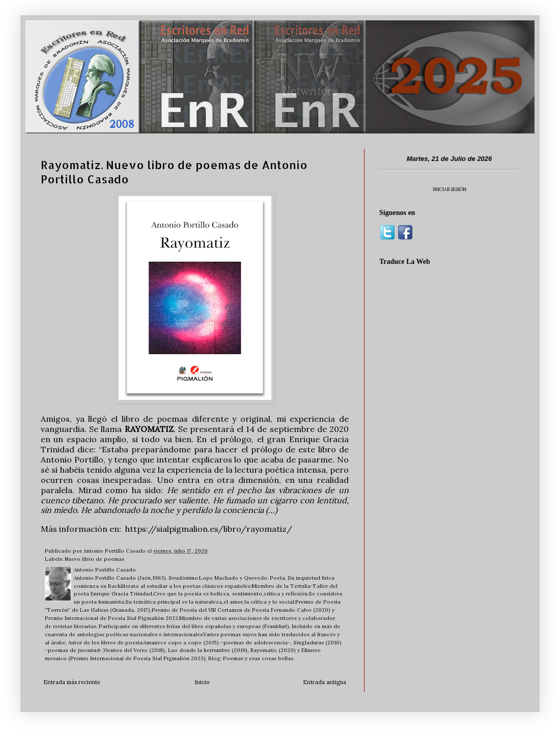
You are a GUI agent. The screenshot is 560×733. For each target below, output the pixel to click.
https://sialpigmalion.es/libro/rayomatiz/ (209, 529)
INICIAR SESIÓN (450, 189)
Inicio (202, 682)
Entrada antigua (325, 682)
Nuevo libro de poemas (94, 559)
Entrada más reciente (72, 682)
